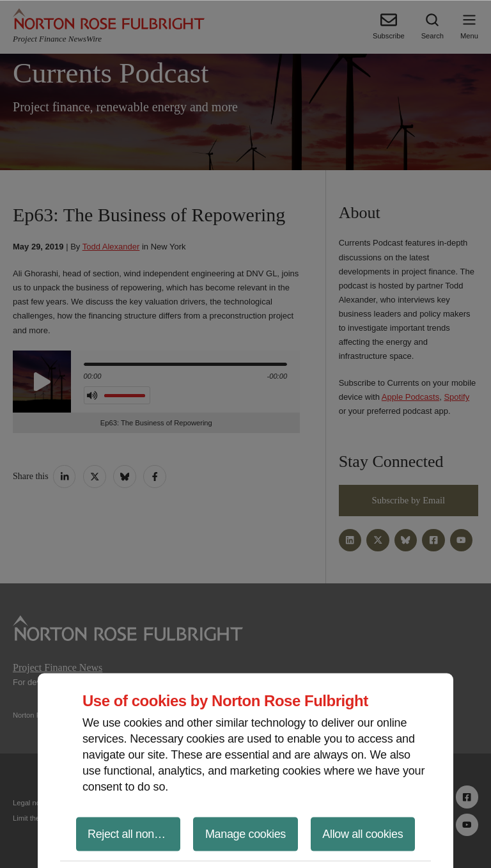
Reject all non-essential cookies (134, 833)
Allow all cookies (362, 833)
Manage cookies (245, 833)
